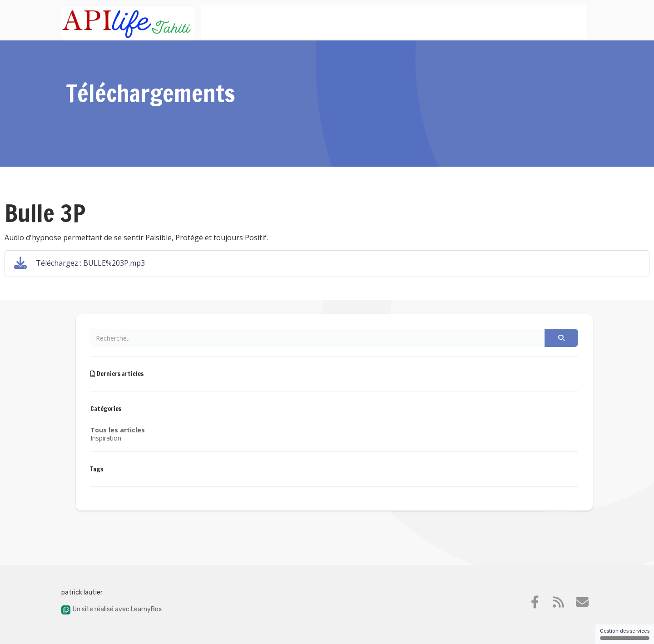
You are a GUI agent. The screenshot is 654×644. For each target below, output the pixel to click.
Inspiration (106, 438)
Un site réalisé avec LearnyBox (112, 609)
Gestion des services (625, 634)
